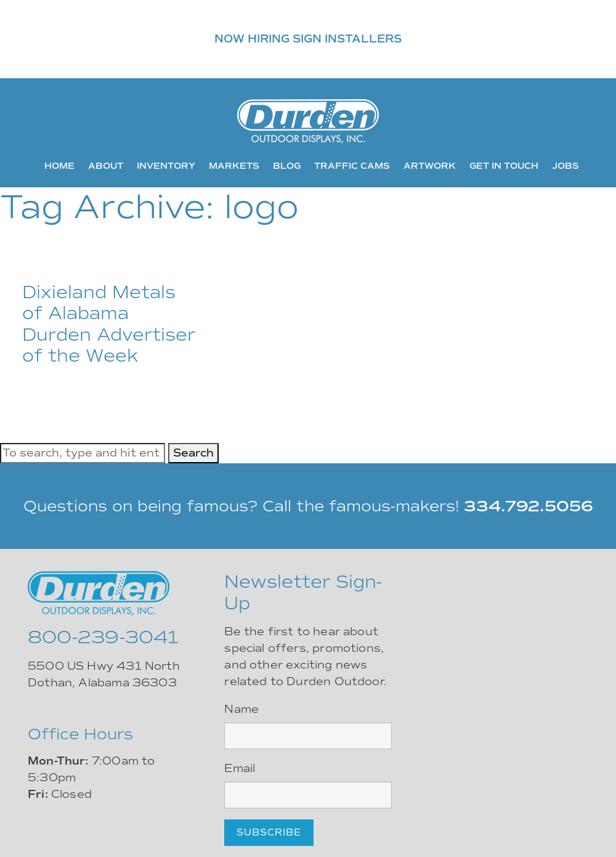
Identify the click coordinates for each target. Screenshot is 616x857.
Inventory (166, 166)
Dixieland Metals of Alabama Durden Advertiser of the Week (109, 324)
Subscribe (269, 832)
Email (240, 768)
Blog (287, 166)
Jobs (565, 166)
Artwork (430, 166)
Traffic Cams (352, 166)
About (106, 166)
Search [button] (193, 453)
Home (59, 166)
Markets (234, 166)
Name (241, 709)
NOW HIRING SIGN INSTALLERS (308, 39)
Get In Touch (504, 166)
